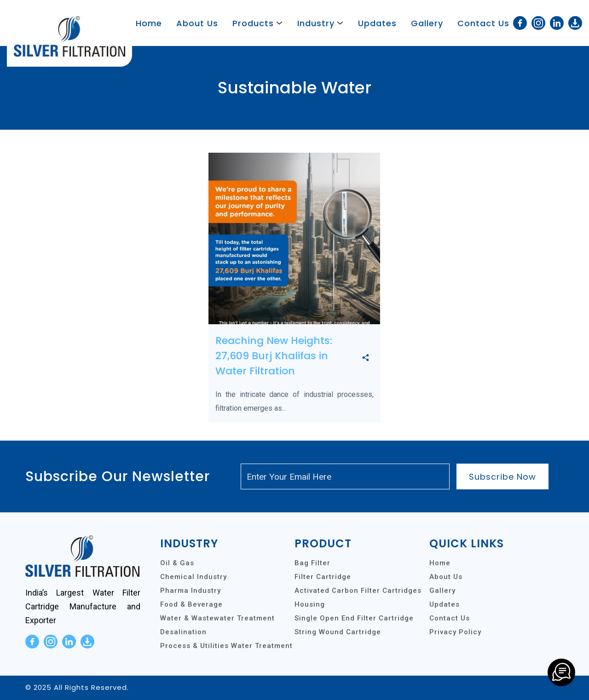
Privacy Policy (455, 632)
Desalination (183, 632)
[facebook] (520, 23)
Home (149, 23)
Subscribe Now (502, 477)
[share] (366, 358)
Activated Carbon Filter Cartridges (358, 591)
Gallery (427, 23)
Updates (377, 23)
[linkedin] (557, 23)
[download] (575, 23)
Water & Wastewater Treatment (217, 618)
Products (253, 23)
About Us (197, 23)
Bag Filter (312, 563)
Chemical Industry (193, 577)
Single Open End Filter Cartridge (354, 618)
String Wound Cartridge (338, 632)
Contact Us (483, 23)
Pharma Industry (191, 591)
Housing (310, 604)
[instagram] (538, 23)
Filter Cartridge (323, 577)
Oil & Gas (177, 563)
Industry (316, 23)
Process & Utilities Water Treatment (226, 646)
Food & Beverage (191, 604)
